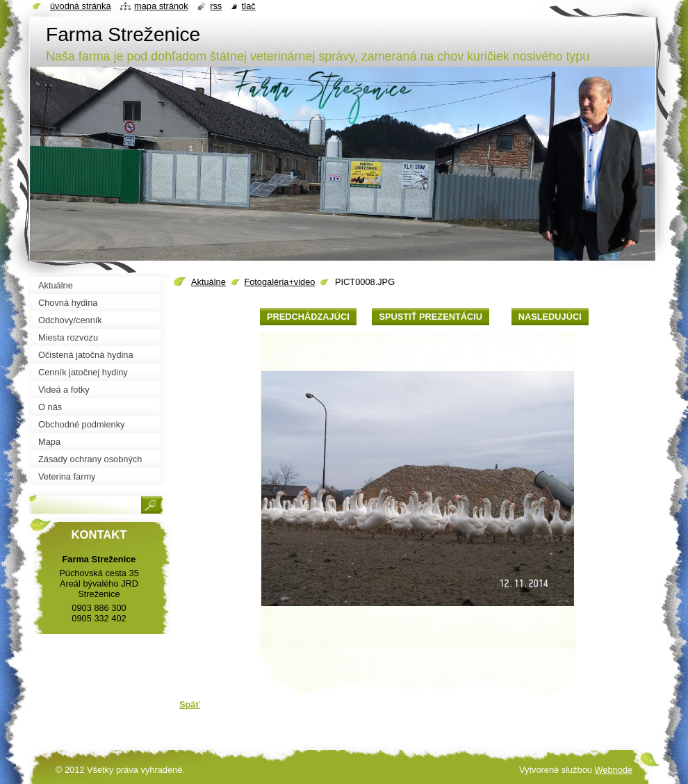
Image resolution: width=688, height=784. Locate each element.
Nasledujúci (550, 317)
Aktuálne (208, 282)
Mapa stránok (161, 6)
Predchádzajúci (308, 317)
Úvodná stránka (81, 6)
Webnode (613, 770)
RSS (216, 6)
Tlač (249, 6)
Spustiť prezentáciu (431, 317)
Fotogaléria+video (279, 282)
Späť (190, 704)
